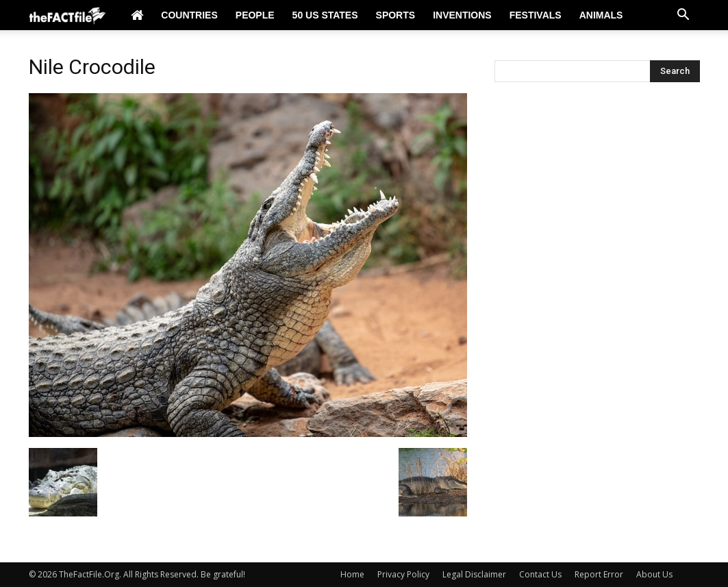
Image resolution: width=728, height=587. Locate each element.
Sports (396, 15)
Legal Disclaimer (474, 574)
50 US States (325, 15)
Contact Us (540, 574)
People (255, 15)
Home (352, 574)
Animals (601, 15)
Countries (189, 15)
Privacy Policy (403, 574)
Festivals (536, 15)
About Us (654, 574)
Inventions (462, 15)
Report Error (599, 574)
